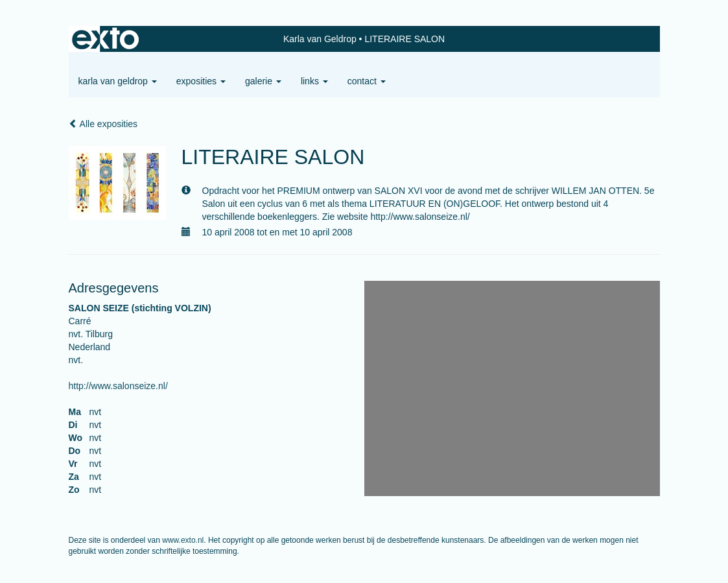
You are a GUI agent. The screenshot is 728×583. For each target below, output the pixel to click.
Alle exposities (103, 124)
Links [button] (314, 81)
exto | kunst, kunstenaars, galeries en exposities (105, 39)
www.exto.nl (183, 540)
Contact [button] (367, 81)
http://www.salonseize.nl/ (118, 386)
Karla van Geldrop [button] (118, 81)
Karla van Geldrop (320, 39)
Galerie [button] (263, 81)
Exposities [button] (201, 81)
